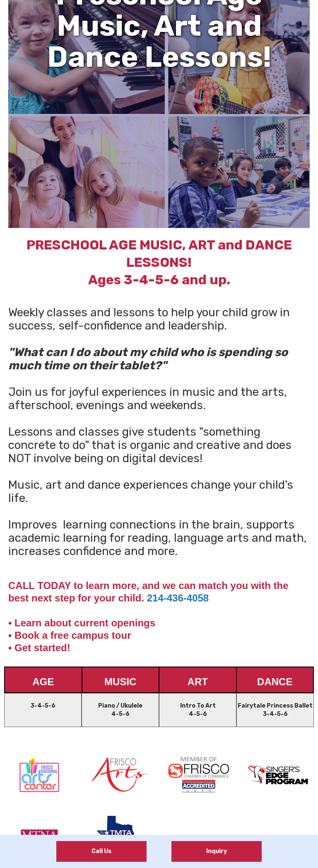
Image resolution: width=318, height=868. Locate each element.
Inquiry (217, 851)
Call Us (101, 851)
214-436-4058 (178, 598)
